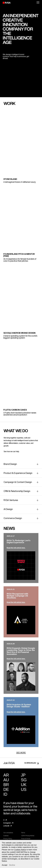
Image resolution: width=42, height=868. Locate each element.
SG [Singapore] (24, 780)
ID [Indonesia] (5, 794)
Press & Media (26, 839)
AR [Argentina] (6, 775)
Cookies (7, 836)
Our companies (9, 833)
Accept (5, 865)
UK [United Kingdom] (24, 785)
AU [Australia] (6, 780)
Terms (24, 833)
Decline (12, 865)
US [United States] (24, 789)
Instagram (8, 823)
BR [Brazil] (6, 785)
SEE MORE (21, 753)
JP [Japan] (23, 775)
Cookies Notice (20, 850)
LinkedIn (8, 826)
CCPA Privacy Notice (28, 836)
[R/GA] (5, 3)
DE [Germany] (6, 789)
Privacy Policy (8, 839)
